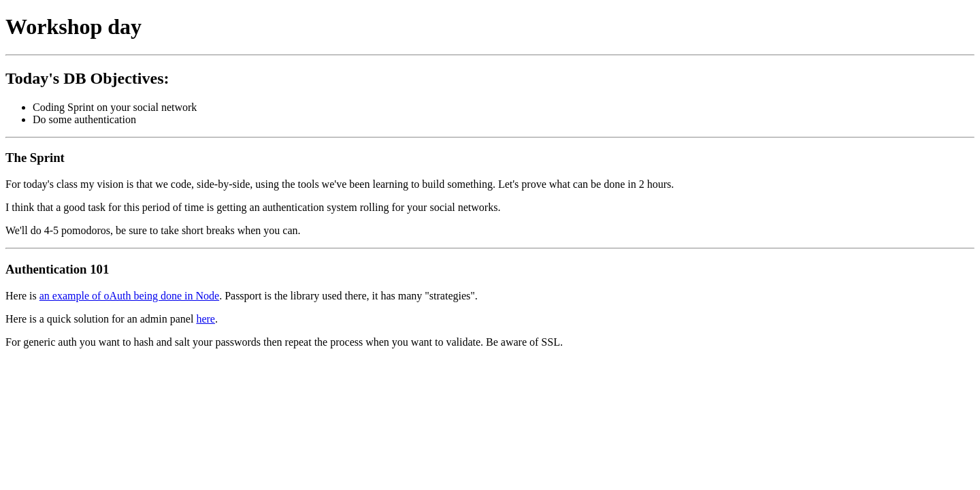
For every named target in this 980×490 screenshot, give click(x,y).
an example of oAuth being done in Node (129, 296)
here (206, 319)
